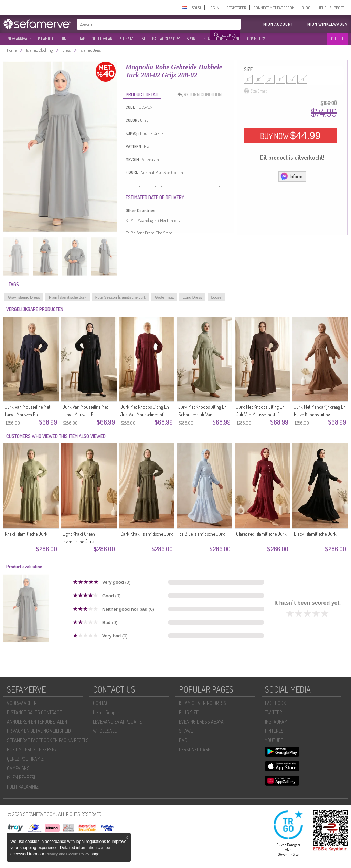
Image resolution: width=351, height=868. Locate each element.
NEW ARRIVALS (19, 39)
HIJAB (80, 39)
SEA (206, 39)
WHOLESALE (105, 731)
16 (291, 79)
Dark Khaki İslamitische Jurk (147, 534)
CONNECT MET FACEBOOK (274, 8)
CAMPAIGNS (18, 768)
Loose (216, 297)
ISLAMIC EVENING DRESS (203, 703)
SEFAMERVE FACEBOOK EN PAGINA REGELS (48, 740)
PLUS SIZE (127, 39)
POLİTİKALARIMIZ (23, 787)
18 (302, 79)
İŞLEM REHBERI (21, 777)
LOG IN (214, 8)
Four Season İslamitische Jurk (121, 297)
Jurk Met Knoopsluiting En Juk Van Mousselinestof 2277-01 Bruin (260, 414)
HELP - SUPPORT (331, 8)
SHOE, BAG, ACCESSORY (161, 39)
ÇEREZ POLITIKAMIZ (25, 759)
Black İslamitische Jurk (315, 534)
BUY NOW (290, 136)
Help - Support (107, 712)
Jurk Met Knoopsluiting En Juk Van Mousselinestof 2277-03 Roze (145, 414)
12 (270, 79)
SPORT (192, 39)
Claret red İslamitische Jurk (261, 534)
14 (280, 79)
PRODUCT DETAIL (142, 94)
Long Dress (192, 297)
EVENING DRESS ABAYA (201, 722)
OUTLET (337, 39)
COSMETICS (257, 39)
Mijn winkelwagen (327, 24)
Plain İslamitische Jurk (68, 297)
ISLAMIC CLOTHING (53, 39)
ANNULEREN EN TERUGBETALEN (37, 722)
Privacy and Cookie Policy (67, 854)
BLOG (306, 8)
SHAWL (186, 731)
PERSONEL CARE (195, 749)
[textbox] (144, 24)
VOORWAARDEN (22, 703)
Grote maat (164, 297)
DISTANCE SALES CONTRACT (34, 712)
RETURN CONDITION (201, 95)
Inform (291, 176)
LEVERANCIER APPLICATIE (117, 722)
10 (259, 79)
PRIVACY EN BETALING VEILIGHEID (39, 731)
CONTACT (102, 703)
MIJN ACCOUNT (278, 24)
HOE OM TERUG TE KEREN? (32, 749)
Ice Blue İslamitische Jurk (202, 534)
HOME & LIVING (228, 39)
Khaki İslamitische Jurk (26, 534)
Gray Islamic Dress (24, 297)
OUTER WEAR (102, 39)
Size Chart (255, 91)
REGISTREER (236, 8)
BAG (183, 740)
